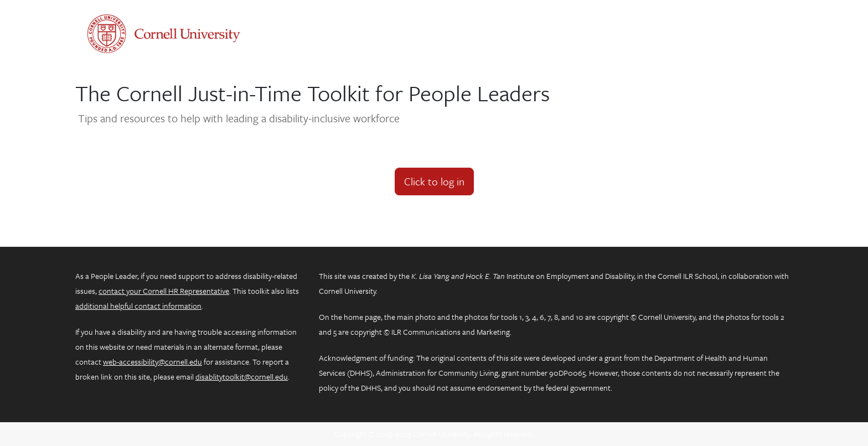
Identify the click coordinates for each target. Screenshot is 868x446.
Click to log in (434, 181)
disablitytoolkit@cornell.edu (242, 377)
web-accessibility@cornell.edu (153, 362)
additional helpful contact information (138, 306)
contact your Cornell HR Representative (164, 291)
